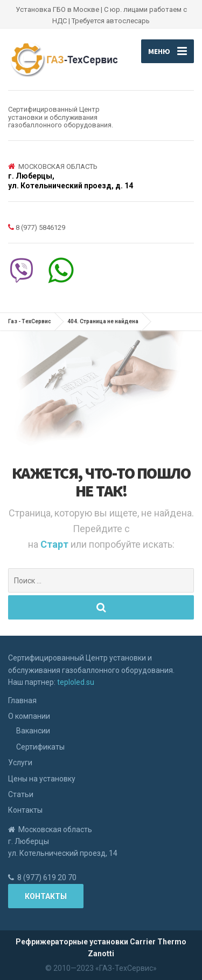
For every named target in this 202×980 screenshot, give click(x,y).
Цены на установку (42, 779)
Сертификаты (40, 747)
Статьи (21, 794)
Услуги (20, 763)
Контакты (25, 810)
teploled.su (76, 682)
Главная (22, 700)
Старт (55, 544)
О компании (29, 716)
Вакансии (33, 731)
